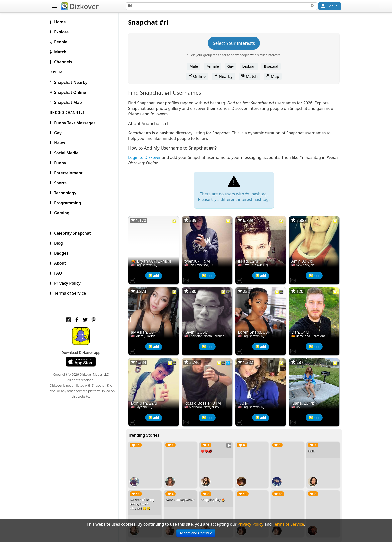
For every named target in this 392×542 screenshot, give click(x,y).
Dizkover (80, 6)
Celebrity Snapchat (75, 232)
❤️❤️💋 (209, 448)
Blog (61, 242)
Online (199, 76)
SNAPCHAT (61, 71)
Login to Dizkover (149, 157)
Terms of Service (73, 292)
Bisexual (273, 66)
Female (215, 66)
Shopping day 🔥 (215, 496)
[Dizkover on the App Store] (136, 279)
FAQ (61, 272)
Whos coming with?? (183, 496)
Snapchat (147, 22)
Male (196, 66)
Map (275, 76)
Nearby (225, 76)
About (63, 262)
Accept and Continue (196, 533)
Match (251, 76)
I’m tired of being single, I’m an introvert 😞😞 (146, 500)
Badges (64, 252)
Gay (232, 66)
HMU (312, 448)
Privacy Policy (70, 282)
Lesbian (251, 66)
